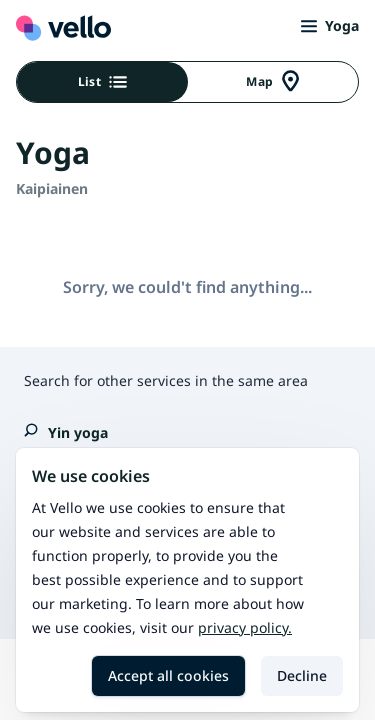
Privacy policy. (245, 627)
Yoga (330, 25)
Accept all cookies (168, 675)
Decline (302, 675)
